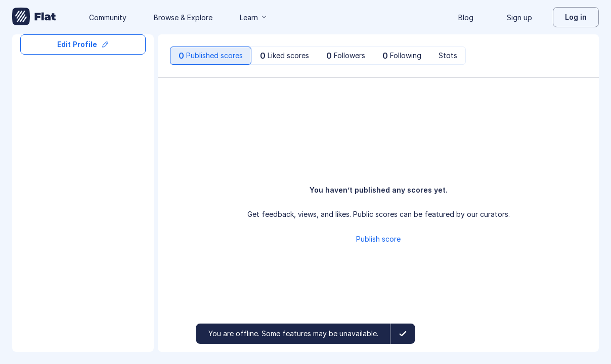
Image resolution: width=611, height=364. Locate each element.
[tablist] (318, 56)
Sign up (519, 17)
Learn (254, 17)
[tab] (211, 56)
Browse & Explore (183, 17)
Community (108, 17)
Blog (466, 17)
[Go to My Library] (34, 17)
